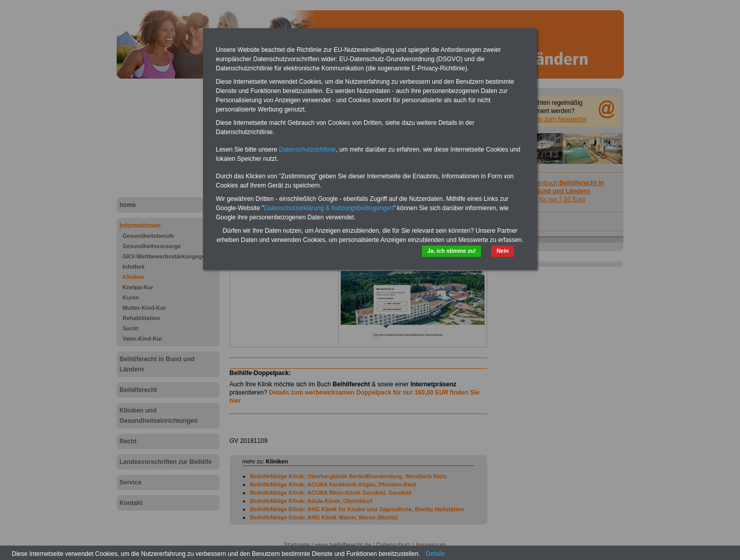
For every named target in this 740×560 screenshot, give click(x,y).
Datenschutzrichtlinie (308, 150)
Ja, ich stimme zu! (451, 251)
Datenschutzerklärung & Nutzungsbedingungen (328, 208)
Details (436, 554)
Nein (503, 251)
